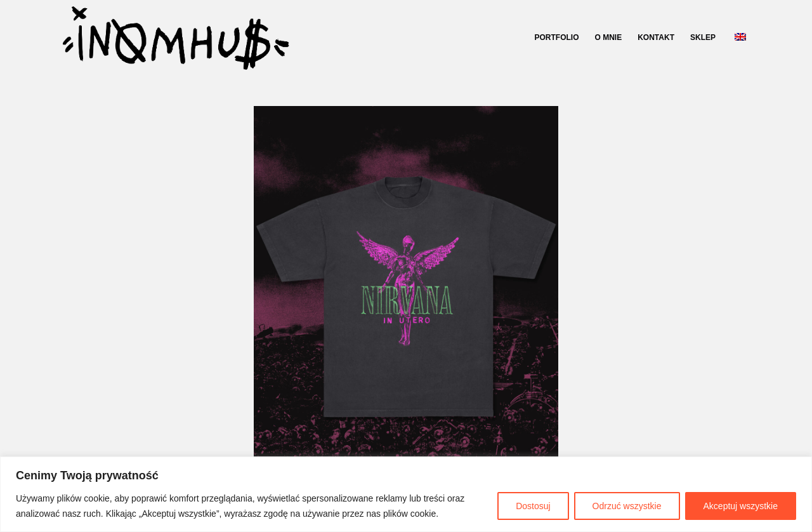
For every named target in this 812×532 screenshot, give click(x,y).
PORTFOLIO (557, 37)
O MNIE (609, 37)
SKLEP (703, 37)
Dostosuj (533, 506)
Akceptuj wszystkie (741, 506)
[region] (406, 494)
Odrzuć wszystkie (627, 506)
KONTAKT (656, 37)
